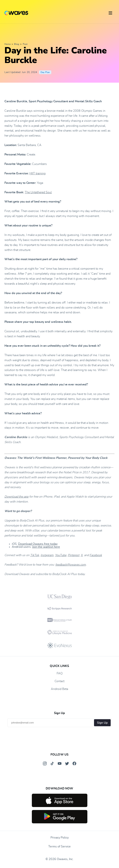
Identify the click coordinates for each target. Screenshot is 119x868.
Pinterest (73, 555)
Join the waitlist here (46, 547)
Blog (17, 44)
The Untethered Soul (38, 192)
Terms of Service (59, 847)
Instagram (47, 555)
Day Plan (45, 72)
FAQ (60, 673)
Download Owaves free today (38, 544)
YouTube (61, 555)
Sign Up (102, 723)
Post (25, 44)
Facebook (96, 555)
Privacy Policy (60, 838)
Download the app (16, 497)
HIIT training (37, 173)
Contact (59, 681)
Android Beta (59, 689)
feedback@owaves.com (71, 565)
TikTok (35, 555)
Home (7, 44)
